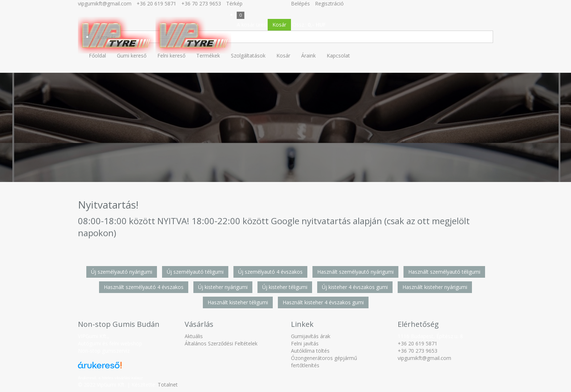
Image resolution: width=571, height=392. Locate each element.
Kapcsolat (338, 56)
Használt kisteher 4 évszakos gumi (323, 302)
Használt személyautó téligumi (444, 272)
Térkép (234, 3)
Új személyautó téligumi (195, 272)
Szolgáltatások (248, 56)
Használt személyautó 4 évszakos (144, 287)
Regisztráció (329, 3)
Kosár (279, 25)
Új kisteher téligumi (285, 287)
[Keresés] (293, 37)
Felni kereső (171, 56)
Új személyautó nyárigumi (122, 272)
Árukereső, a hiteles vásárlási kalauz (111, 378)
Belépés (300, 3)
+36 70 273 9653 (201, 3)
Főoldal (97, 56)
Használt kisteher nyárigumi (435, 287)
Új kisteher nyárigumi (223, 287)
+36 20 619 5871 (156, 3)
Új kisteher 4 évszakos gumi (355, 287)
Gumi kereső (132, 56)
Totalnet (168, 385)
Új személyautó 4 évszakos (270, 272)
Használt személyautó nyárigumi (355, 272)
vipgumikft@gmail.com (105, 3)
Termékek (208, 56)
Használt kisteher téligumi (238, 302)
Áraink (308, 56)
